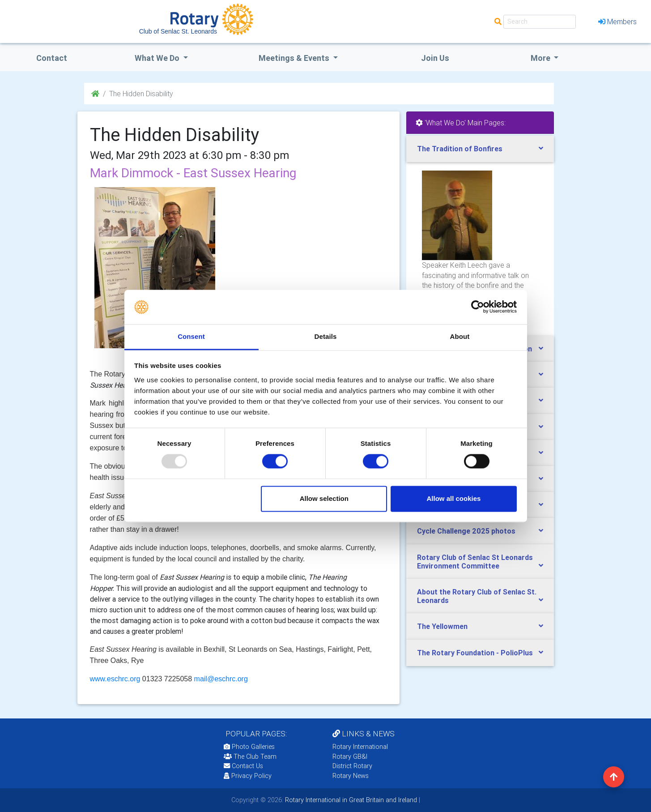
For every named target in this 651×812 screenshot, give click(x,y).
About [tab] (460, 336)
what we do (158, 58)
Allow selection (324, 498)
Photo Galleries (249, 747)
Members (617, 21)
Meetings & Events (295, 58)
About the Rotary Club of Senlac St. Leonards (477, 596)
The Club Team (250, 756)
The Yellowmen (442, 626)
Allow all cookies (453, 498)
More (541, 58)
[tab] (480, 149)
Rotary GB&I (350, 756)
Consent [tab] (191, 336)
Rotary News (351, 776)
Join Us (435, 58)
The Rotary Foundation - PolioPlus (475, 653)
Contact (52, 58)
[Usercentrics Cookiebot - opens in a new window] (478, 307)
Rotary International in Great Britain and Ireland (350, 800)
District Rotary (352, 766)
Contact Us (243, 766)
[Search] (540, 22)
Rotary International (360, 747)
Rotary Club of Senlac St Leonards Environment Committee (475, 562)
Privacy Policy (248, 776)
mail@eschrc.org (221, 679)
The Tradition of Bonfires (460, 149)
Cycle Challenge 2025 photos (466, 531)
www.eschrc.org (115, 679)
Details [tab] (326, 336)
